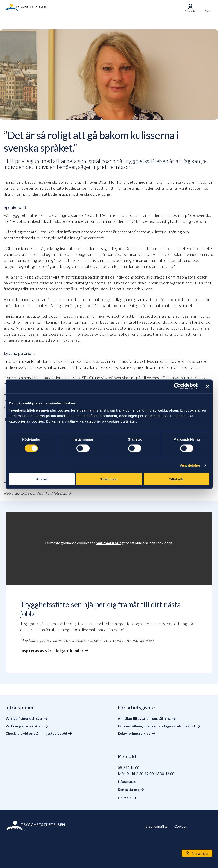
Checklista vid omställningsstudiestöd (36, 733)
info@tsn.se (127, 781)
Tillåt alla (176, 479)
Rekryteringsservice (134, 733)
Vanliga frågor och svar (24, 718)
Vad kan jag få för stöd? (24, 726)
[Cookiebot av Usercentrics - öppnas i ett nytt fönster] (177, 386)
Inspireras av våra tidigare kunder (52, 651)
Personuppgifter (156, 826)
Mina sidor (190, 8)
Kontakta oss (128, 790)
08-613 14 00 (129, 768)
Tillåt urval (109, 479)
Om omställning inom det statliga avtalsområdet (157, 726)
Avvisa (42, 479)
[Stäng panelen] (208, 386)
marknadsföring (110, 543)
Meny (208, 11)
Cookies (181, 826)
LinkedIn (125, 798)
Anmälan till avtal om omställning (144, 718)
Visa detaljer (190, 465)
